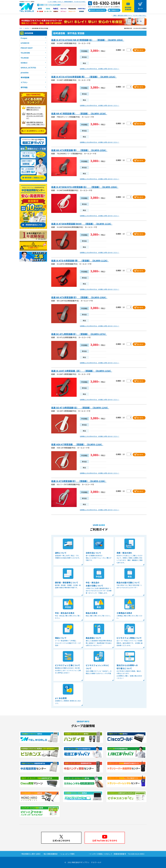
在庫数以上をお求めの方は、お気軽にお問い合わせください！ (100, 69)
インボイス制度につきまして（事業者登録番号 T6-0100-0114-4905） (67, 2)
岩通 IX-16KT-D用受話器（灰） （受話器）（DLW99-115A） (82, 371)
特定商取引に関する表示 (31, 854)
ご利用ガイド (115, 10)
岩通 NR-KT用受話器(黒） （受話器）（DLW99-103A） (79, 113)
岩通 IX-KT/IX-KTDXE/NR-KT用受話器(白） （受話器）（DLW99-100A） (88, 40)
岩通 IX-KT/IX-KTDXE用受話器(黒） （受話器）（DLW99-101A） (84, 77)
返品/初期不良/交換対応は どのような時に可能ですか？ (36, 123)
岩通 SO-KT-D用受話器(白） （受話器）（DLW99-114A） (80, 408)
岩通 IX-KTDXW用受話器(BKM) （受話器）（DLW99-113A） (82, 224)
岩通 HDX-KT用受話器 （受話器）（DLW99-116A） (77, 444)
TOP (21, 28)
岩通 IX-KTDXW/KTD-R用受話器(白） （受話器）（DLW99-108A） (85, 187)
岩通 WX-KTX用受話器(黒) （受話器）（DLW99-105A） (79, 150)
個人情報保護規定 (51, 854)
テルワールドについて (98, 10)
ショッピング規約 (68, 854)
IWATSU (27, 28)
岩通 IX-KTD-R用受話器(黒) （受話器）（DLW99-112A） (80, 261)
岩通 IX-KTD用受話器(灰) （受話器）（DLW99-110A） (79, 481)
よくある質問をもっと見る (34, 131)
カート (140, 8)
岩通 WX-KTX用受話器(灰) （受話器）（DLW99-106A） (79, 297)
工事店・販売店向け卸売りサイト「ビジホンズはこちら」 (130, 15)
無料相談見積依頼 (128, 8)
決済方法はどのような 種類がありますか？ (34, 109)
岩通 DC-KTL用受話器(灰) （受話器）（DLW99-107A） (79, 334)
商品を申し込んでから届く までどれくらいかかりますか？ (35, 116)
